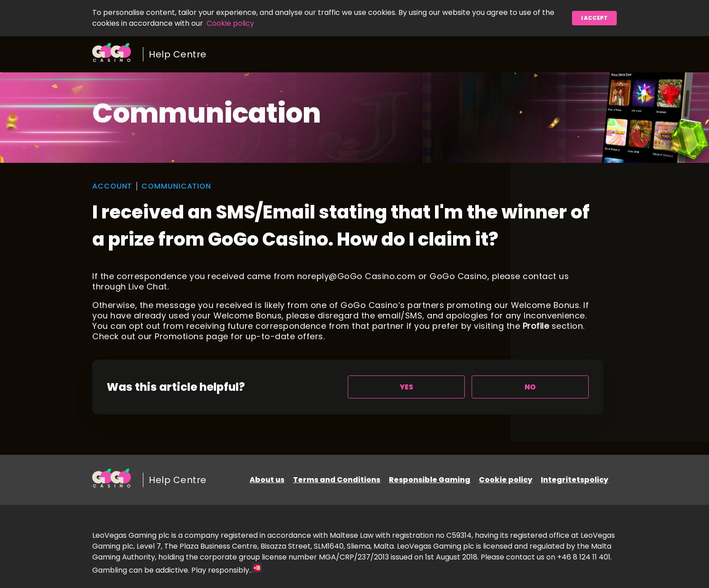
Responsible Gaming (430, 480)
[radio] (406, 387)
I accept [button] (594, 18)
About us (267, 480)
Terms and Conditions (337, 480)
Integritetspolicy (574, 480)
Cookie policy (230, 23)
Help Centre (178, 54)
